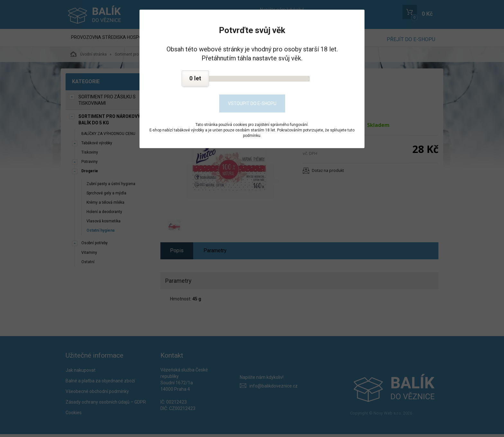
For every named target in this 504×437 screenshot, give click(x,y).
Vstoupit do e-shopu (252, 103)
